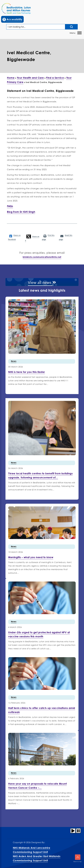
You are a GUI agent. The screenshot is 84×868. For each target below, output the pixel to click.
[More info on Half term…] (42, 710)
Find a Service (55, 78)
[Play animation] (73, 831)
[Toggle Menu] (79, 33)
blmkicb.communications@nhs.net (42, 257)
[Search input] (71, 27)
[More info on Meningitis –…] (31, 557)
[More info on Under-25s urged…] (39, 634)
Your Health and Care (30, 78)
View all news (42, 282)
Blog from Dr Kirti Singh (21, 212)
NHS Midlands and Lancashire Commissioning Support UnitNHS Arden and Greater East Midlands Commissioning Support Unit (37, 854)
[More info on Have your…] (37, 786)
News (14, 361)
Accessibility (13, 19)
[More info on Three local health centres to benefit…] (40, 475)
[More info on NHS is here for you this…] (27, 372)
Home (11, 78)
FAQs (10, 206)
